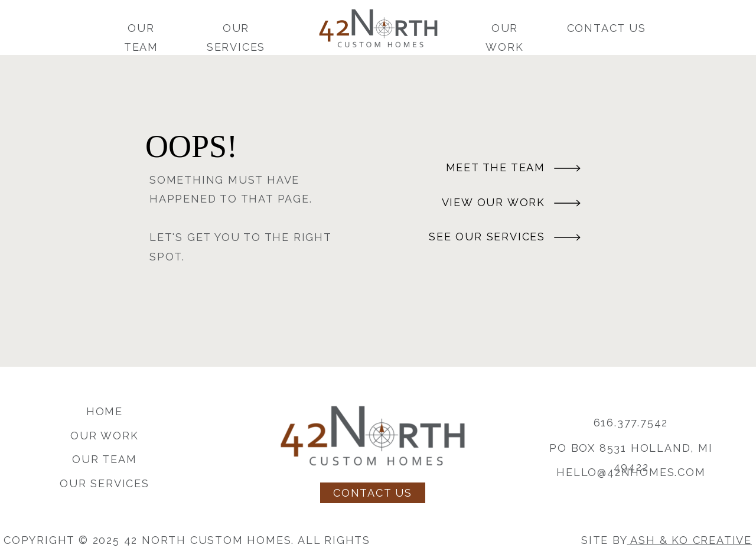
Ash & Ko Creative (690, 540)
